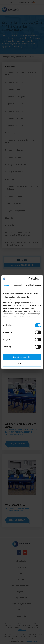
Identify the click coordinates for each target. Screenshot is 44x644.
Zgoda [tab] (7, 285)
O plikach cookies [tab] (34, 285)
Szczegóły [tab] (18, 285)
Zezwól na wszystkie (22, 357)
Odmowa (22, 364)
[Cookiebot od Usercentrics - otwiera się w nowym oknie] (31, 279)
